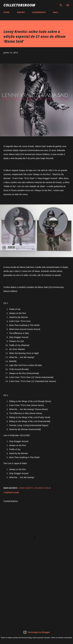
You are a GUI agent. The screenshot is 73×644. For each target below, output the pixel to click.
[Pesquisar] (61, 5)
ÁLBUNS (21, 12)
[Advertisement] (36, 598)
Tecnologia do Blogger (36, 632)
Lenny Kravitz (26, 488)
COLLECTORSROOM (19, 5)
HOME (6, 12)
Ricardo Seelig (43, 488)
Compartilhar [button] (11, 492)
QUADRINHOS (39, 12)
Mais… (56, 12)
